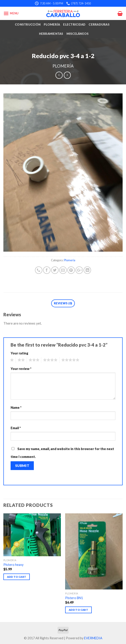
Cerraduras (99, 24)
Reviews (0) (63, 303)
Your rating (19, 353)
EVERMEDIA (93, 638)
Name (16, 408)
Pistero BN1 (74, 598)
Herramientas (51, 34)
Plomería (52, 24)
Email (16, 428)
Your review (21, 369)
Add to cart (17, 577)
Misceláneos (78, 34)
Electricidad (74, 24)
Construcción (28, 24)
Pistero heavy (13, 565)
